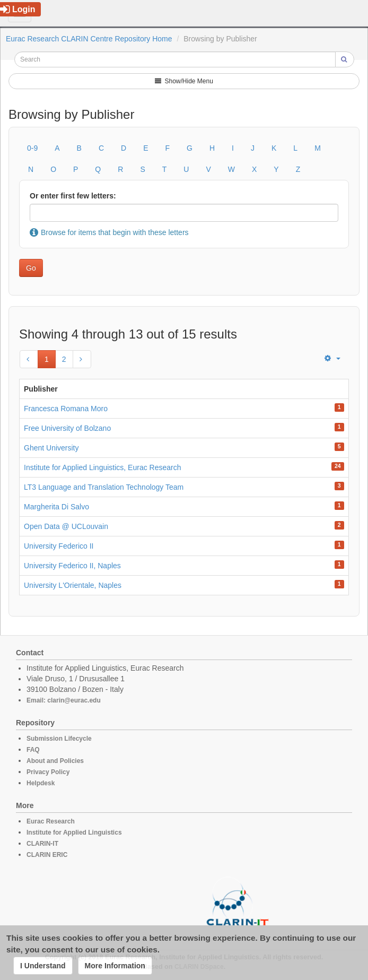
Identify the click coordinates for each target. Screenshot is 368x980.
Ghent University (51, 448)
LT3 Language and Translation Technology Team (104, 487)
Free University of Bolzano (67, 428)
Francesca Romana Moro (66, 409)
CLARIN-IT (42, 844)
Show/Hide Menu (184, 81)
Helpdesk (41, 783)
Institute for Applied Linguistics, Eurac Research (103, 467)
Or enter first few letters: (73, 196)
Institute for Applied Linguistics (74, 832)
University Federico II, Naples (72, 566)
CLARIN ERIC (47, 855)
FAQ (33, 750)
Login (18, 9)
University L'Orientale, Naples (73, 585)
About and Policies (55, 761)
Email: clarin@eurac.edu (64, 700)
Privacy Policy (48, 772)
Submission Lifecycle (59, 739)
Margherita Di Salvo (56, 507)
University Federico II (59, 546)
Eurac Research (51, 821)
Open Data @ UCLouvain (66, 526)
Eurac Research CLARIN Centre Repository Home (89, 39)
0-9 (32, 148)
